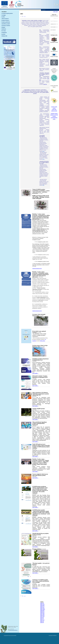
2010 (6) (42, 622)
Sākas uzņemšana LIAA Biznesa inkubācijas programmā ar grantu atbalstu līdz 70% (41, 394)
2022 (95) (42, 608)
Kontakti (3, 34)
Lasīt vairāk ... (35, 373)
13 (52, 24)
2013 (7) (42, 619)
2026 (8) (42, 603)
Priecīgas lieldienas (37, 549)
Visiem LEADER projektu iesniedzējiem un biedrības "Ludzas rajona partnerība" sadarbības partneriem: (41, 191)
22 (54, 27)
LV (57, 12)
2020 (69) (42, 610)
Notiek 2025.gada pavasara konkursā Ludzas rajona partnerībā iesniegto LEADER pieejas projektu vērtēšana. (41, 446)
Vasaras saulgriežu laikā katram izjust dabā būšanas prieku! (40, 475)
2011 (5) (42, 621)
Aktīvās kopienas (5, 19)
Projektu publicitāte (6, 22)
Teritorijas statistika (6, 26)
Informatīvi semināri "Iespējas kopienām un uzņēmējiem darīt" (40, 377)
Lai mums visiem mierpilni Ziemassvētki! (39, 315)
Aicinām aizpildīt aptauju (39, 409)
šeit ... (44, 151)
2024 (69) (42, 606)
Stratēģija (4, 15)
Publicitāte (4, 29)
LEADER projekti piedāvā (7, 13)
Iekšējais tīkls (4, 36)
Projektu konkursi (5, 20)
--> (25, 16)
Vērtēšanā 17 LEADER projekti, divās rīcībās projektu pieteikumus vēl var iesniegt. (41, 581)
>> (57, 15)
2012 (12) (42, 620)
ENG (55, 12)
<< (51, 15)
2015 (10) (42, 616)
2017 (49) (42, 614)
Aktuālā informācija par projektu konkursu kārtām (40, 534)
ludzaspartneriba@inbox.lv (13, 630)
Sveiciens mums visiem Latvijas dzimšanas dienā (40, 346)
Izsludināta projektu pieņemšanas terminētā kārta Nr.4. (40, 359)
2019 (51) (42, 612)
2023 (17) (42, 607)
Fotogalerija (4, 32)
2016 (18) (42, 615)
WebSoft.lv (55, 636)
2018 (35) (42, 613)
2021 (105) (43, 609)
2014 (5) (42, 618)
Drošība (3, 17)
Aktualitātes (4, 12)
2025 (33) (42, 604)
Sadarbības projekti (6, 24)
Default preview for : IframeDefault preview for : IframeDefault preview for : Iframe (29, 49)
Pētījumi (3, 27)
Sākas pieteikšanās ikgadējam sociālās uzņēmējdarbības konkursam (40, 423)
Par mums (4, 31)
